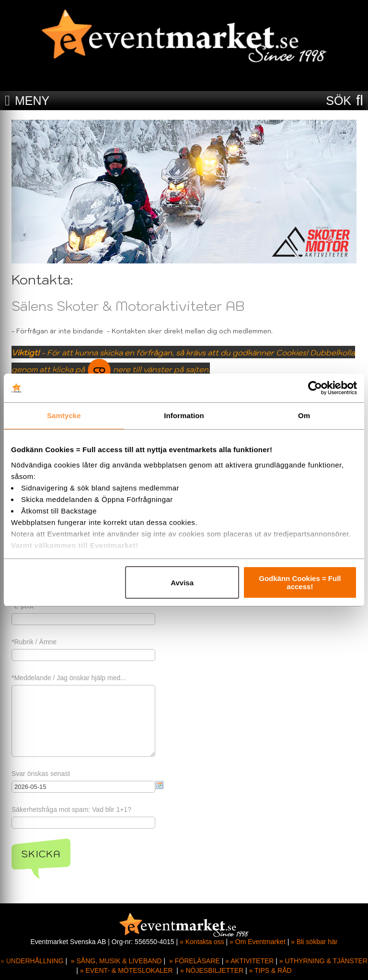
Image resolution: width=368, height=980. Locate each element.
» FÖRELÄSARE (195, 961)
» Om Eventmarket (258, 942)
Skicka (41, 854)
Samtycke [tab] (64, 416)
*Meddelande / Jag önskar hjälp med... (69, 678)
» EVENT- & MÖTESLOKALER (126, 970)
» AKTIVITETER (249, 961)
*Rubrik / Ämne (34, 642)
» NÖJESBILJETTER (212, 970)
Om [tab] (304, 416)
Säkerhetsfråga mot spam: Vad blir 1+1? (71, 809)
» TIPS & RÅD (270, 970)
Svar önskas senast (41, 774)
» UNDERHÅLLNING (32, 961)
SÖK (339, 101)
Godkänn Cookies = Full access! (300, 582)
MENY (32, 101)
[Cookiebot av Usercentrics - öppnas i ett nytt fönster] (315, 388)
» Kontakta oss (202, 942)
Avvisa (182, 583)
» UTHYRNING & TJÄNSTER (323, 961)
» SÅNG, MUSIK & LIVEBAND (116, 961)
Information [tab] (184, 416)
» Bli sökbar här (314, 942)
